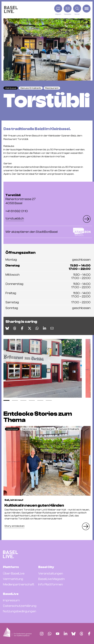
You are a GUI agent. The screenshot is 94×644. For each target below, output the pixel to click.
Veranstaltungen (51, 573)
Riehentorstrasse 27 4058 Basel (21, 199)
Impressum (11, 600)
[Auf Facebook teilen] (22, 328)
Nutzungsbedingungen (20, 611)
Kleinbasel (11, 88)
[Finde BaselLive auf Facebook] (89, 634)
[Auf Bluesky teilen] (7, 328)
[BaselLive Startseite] (11, 10)
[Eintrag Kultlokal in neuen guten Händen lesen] (47, 461)
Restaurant (52, 88)
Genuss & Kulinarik (31, 88)
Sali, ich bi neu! (29, 429)
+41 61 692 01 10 (17, 211)
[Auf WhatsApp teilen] (37, 328)
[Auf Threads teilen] (15, 328)
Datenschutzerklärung (20, 606)
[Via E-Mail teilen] (52, 328)
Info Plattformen (51, 584)
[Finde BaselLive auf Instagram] (42, 634)
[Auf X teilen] (30, 328)
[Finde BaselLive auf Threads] (81, 634)
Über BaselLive (14, 573)
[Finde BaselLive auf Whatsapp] (50, 634)
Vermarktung (13, 579)
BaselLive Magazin (51, 579)
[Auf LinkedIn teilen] (45, 328)
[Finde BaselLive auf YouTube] (58, 634)
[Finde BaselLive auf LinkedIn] (66, 634)
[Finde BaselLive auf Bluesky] (73, 634)
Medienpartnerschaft (19, 584)
